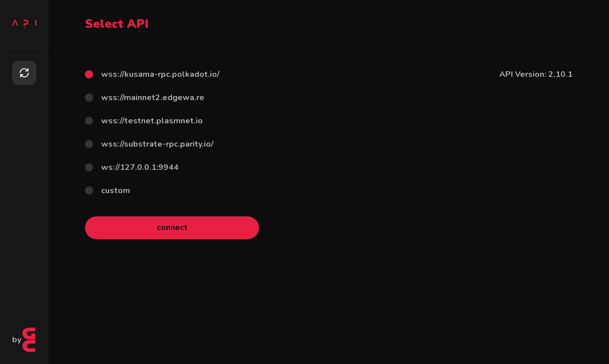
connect (172, 227)
